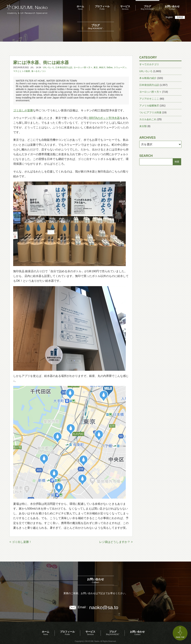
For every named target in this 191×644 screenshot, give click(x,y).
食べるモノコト (39, 71)
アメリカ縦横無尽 (149, 106)
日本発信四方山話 (64, 67)
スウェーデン (120, 67)
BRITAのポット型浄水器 (104, 118)
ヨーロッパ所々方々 (83, 67)
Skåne (110, 67)
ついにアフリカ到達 (150, 112)
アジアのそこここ (149, 99)
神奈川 (102, 67)
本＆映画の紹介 (148, 78)
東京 (96, 67)
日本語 (180, 17)
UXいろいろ (49, 67)
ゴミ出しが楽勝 (23, 110)
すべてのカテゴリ (149, 64)
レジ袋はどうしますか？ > (116, 542)
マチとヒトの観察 (22, 71)
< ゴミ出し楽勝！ (21, 542)
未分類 (143, 126)
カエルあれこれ (148, 119)
